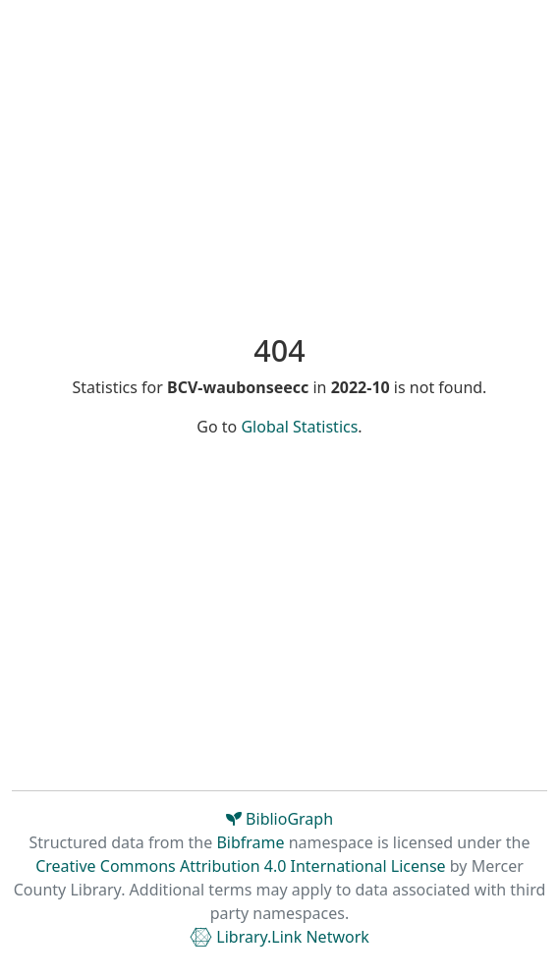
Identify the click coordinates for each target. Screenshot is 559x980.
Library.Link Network (279, 937)
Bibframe (250, 842)
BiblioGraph (279, 819)
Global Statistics (299, 427)
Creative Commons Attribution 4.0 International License (240, 866)
